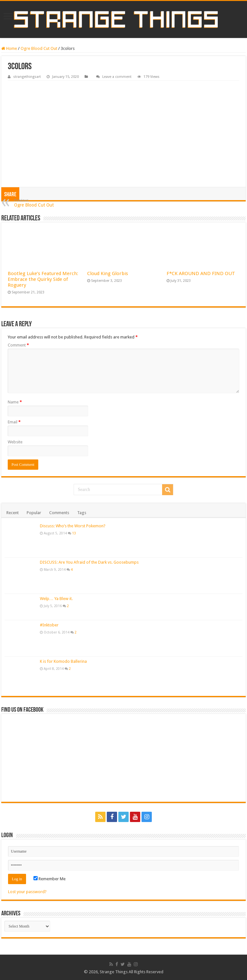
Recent (13, 513)
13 (74, 533)
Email (14, 422)
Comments (59, 513)
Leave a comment (117, 77)
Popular (34, 513)
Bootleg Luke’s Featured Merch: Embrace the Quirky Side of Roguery (43, 279)
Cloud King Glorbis (108, 273)
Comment (18, 345)
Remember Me (50, 879)
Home (9, 48)
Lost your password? (27, 892)
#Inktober (49, 625)
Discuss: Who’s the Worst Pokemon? (73, 526)
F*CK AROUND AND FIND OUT (201, 273)
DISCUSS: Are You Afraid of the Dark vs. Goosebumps (89, 562)
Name (15, 402)
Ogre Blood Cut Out (39, 48)
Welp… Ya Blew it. (56, 599)
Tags (82, 513)
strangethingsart (27, 77)
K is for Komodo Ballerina (63, 661)
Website (15, 442)
